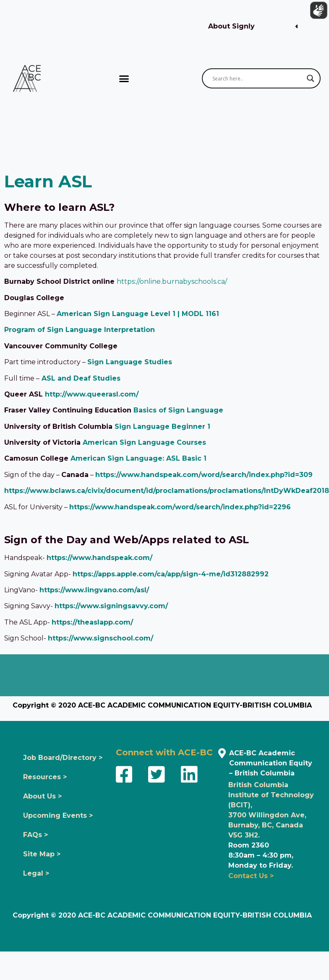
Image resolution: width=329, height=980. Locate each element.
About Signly (231, 26)
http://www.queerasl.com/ (92, 394)
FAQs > (35, 835)
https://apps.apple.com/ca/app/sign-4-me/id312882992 (171, 574)
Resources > (45, 777)
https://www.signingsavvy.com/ (111, 606)
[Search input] (257, 78)
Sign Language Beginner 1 (162, 426)
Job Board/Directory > (63, 758)
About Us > (42, 796)
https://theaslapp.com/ (92, 622)
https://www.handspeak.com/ (99, 558)
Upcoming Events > (58, 815)
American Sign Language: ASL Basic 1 (138, 458)
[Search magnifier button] (311, 78)
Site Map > (42, 854)
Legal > (36, 873)
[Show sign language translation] (317, 12)
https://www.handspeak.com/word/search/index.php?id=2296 (180, 507)
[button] (253, 27)
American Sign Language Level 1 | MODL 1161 (138, 314)
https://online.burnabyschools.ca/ (172, 281)
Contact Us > (251, 876)
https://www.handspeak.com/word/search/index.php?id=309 (204, 475)
